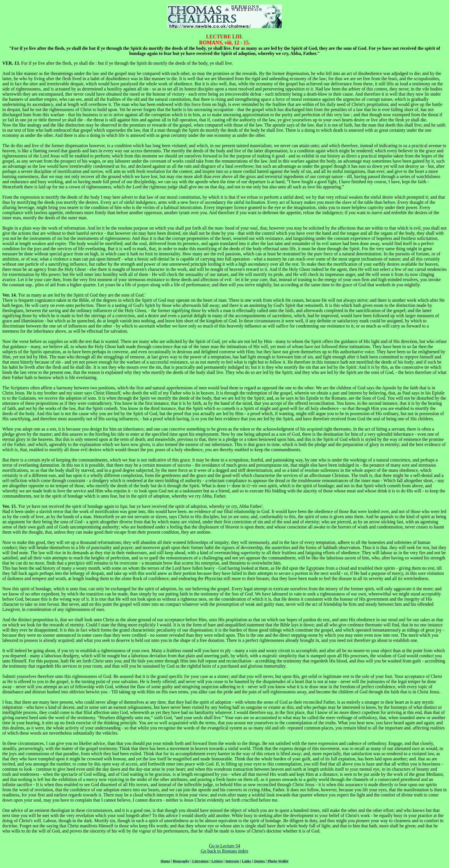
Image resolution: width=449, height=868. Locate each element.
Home (165, 861)
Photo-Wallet (278, 861)
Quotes (259, 861)
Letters (217, 861)
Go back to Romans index (224, 851)
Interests (232, 861)
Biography (181, 861)
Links (247, 861)
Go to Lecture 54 (225, 846)
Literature (200, 861)
